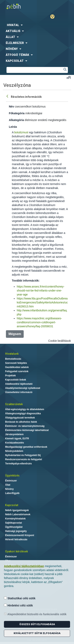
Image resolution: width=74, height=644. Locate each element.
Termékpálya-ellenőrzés (18, 464)
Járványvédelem (14, 434)
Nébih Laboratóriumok (18, 514)
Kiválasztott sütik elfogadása (37, 633)
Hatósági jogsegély (16, 531)
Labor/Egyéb (12, 493)
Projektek (10, 376)
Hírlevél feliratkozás (16, 539)
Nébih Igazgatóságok (17, 510)
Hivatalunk (12, 354)
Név (11, 107)
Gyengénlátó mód (54, 17)
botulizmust (21, 132)
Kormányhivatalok (15, 519)
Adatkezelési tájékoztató (19, 384)
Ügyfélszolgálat (14, 527)
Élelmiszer (11, 481)
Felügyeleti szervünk (17, 371)
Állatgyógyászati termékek (20, 418)
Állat (8, 485)
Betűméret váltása (69, 77)
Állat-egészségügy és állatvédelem (25, 409)
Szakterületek (14, 404)
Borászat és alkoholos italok (21, 422)
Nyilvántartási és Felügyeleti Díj (23, 455)
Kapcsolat (12, 505)
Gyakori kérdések (16, 551)
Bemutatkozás (13, 359)
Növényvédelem (14, 451)
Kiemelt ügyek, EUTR (17, 439)
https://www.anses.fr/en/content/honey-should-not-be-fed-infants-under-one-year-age (41, 291)
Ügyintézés (12, 475)
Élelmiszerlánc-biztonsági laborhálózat (27, 430)
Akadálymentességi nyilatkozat (23, 388)
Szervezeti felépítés (16, 363)
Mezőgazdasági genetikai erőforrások (26, 447)
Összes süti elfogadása (37, 624)
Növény (9, 489)
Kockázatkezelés (15, 443)
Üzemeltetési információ (19, 392)
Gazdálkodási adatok (17, 367)
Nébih (19, 6)
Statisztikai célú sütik (20, 598)
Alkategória (16, 120)
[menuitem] (37, 25)
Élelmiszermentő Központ (20, 535)
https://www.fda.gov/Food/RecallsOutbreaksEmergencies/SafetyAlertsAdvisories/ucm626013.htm (42, 302)
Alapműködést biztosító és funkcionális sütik (35, 614)
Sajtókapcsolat (14, 523)
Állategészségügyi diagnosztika (23, 414)
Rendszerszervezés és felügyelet (24, 459)
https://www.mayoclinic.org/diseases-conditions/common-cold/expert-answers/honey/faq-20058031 (39, 322)
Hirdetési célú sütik (18, 605)
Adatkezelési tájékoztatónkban (24, 566)
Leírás (13, 127)
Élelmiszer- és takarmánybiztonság (25, 426)
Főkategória (17, 113)
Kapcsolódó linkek (16, 380)
